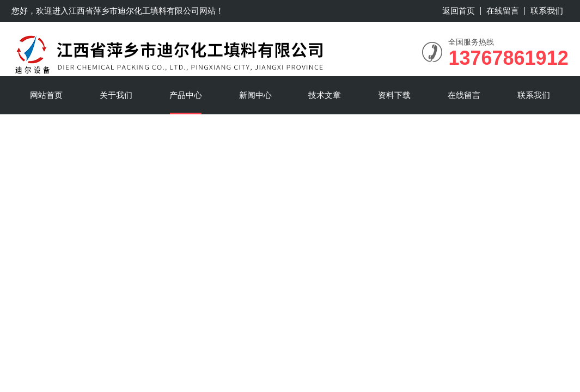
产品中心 (186, 95)
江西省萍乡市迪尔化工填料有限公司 (134, 11)
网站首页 (46, 95)
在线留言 (503, 11)
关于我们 (116, 95)
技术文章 (325, 95)
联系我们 (547, 11)
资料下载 (394, 95)
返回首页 (459, 11)
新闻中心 (255, 95)
